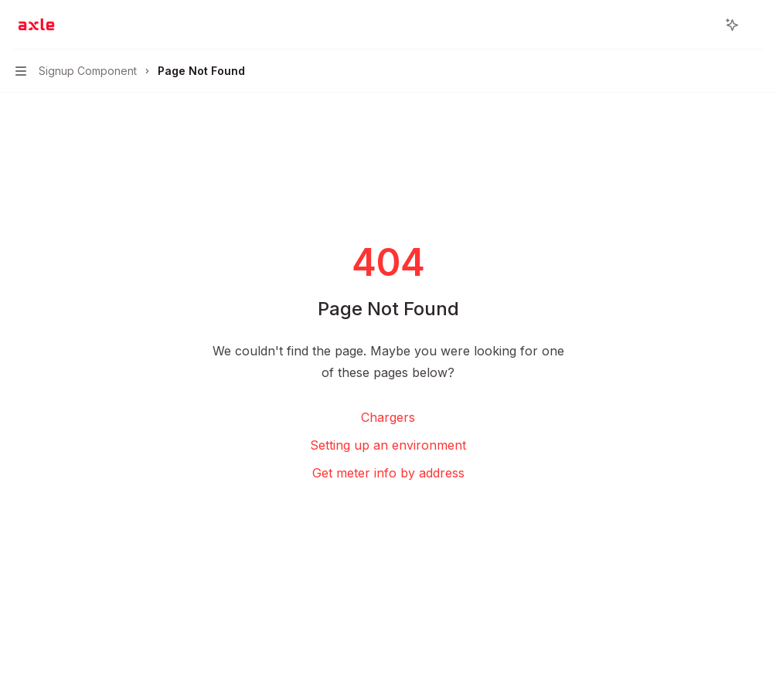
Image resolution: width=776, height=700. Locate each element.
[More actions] (756, 25)
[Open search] (703, 25)
